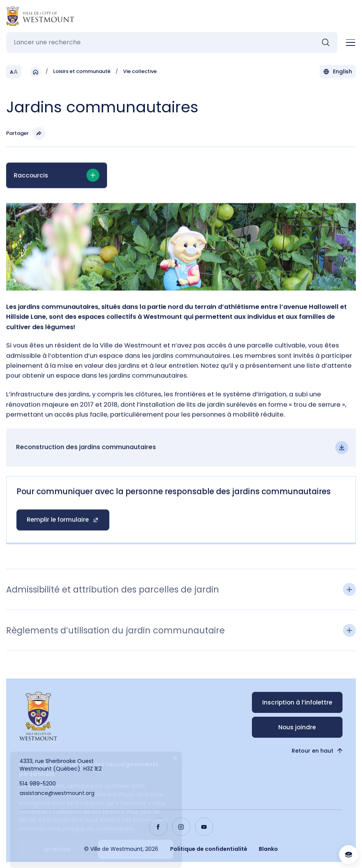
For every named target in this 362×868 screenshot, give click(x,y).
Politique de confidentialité (209, 849)
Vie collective (140, 73)
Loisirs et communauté (82, 73)
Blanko (268, 849)
